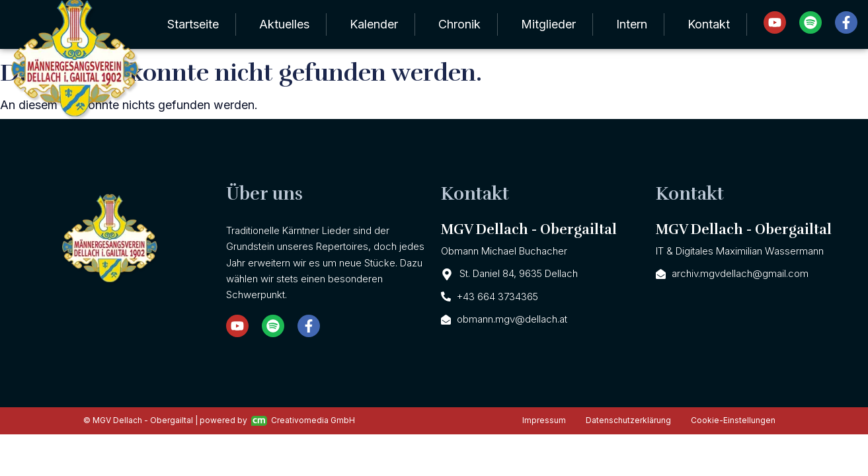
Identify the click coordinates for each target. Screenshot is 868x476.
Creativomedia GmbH (303, 420)
